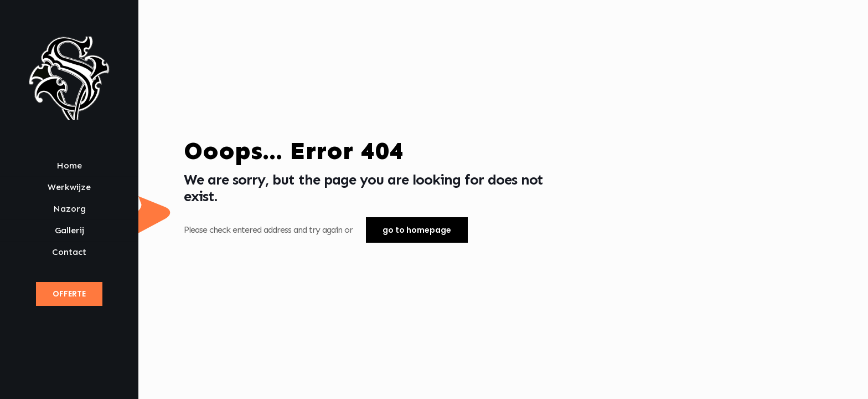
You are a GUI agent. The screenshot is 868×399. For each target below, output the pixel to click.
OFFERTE (69, 294)
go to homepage (417, 230)
